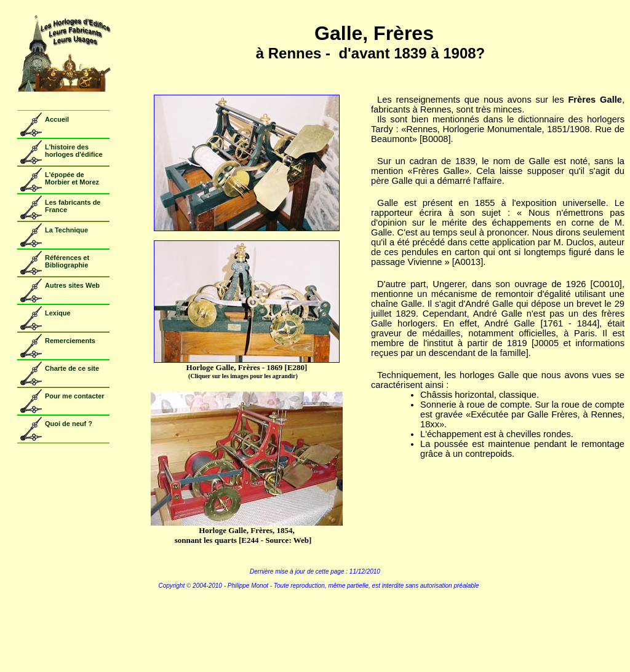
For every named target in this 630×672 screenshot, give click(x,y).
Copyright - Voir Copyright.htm (315, 621)
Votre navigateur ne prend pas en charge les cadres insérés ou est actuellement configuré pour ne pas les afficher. (60, 253)
